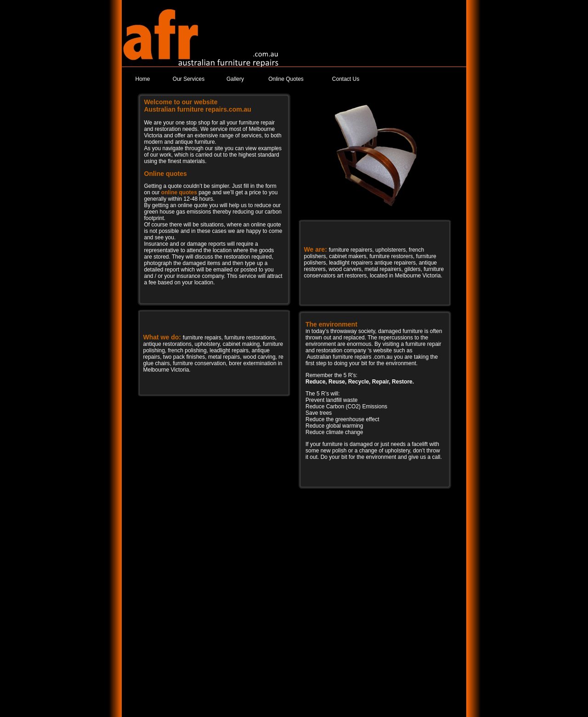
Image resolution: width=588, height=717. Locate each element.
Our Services (189, 79)
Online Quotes (286, 79)
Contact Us (346, 79)
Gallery (235, 79)
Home (142, 79)
